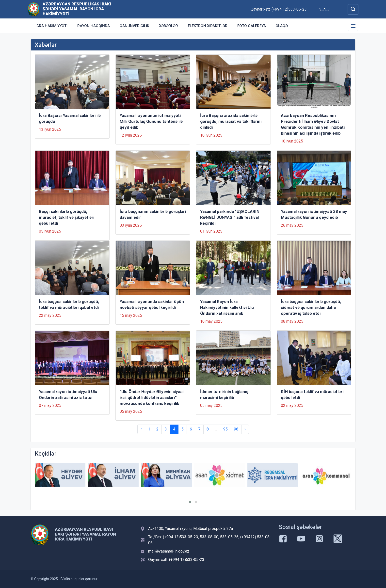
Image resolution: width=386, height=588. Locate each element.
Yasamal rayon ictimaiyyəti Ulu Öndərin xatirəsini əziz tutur (68, 395)
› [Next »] (245, 429)
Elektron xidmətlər (208, 26)
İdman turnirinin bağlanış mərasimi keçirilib (224, 395)
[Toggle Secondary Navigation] (353, 26)
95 (225, 429)
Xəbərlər (169, 26)
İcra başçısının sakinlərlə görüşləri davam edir (153, 214)
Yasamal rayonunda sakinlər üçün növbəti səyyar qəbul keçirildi (152, 304)
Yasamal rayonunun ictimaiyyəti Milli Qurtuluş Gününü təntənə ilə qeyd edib (151, 121)
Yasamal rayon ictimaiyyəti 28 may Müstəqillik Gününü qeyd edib (314, 214)
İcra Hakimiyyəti (51, 26)
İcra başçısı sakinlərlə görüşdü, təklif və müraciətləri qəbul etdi (69, 304)
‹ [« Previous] (141, 429)
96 (236, 429)
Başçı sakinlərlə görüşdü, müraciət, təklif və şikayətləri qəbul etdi (67, 217)
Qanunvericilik (134, 26)
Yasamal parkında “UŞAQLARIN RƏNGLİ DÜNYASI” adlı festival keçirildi (230, 217)
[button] (190, 502)
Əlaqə (282, 26)
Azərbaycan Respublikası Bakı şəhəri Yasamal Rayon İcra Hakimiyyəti (77, 9)
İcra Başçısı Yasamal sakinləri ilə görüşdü (70, 118)
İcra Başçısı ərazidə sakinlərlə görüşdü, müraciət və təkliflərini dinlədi (231, 121)
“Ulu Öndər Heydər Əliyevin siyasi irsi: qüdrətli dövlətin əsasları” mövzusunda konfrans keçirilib (152, 397)
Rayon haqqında (94, 26)
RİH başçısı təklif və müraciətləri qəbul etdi (312, 395)
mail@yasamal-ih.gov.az (169, 551)
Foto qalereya (252, 26)
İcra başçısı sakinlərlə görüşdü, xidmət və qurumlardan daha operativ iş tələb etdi (311, 307)
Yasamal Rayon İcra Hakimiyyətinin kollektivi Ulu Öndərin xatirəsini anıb (227, 307)
